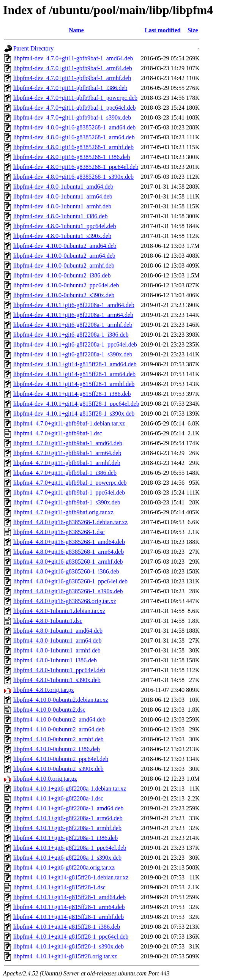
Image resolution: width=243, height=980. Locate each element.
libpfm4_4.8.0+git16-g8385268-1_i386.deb (66, 571)
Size (193, 30)
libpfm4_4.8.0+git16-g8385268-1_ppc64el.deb (70, 581)
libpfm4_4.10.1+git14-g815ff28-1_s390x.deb (69, 946)
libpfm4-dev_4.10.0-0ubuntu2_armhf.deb (64, 265)
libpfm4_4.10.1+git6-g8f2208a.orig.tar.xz (64, 867)
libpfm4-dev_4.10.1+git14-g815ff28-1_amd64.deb (75, 364)
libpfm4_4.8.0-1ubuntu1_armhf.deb (57, 650)
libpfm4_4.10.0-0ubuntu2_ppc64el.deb (61, 759)
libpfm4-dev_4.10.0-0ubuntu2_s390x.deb (64, 295)
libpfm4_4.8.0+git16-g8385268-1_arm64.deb (69, 552)
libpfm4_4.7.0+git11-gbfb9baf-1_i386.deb (65, 473)
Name (76, 30)
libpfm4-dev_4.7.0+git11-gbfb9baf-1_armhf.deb (72, 78)
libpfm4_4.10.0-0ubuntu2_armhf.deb (58, 739)
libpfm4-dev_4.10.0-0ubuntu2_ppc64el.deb (66, 285)
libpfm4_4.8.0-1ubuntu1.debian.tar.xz (59, 611)
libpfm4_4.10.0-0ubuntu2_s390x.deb (58, 769)
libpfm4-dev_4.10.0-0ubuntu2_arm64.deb (64, 256)
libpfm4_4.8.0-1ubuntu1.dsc (48, 621)
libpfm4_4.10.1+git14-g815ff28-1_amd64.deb (69, 897)
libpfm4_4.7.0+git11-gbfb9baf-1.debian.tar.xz (69, 423)
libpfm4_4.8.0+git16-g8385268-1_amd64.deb (69, 542)
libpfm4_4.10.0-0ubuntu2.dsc (49, 710)
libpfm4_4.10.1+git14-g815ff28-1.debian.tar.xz (71, 877)
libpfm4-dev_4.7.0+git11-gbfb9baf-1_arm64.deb (73, 68)
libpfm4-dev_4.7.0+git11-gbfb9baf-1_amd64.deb (73, 58)
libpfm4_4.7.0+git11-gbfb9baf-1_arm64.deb (67, 453)
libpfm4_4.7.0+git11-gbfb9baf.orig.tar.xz (63, 512)
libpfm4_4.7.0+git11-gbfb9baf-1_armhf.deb (67, 463)
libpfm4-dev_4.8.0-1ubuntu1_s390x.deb (62, 236)
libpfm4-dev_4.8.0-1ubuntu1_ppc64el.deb (65, 226)
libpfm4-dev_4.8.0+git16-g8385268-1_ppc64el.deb (76, 167)
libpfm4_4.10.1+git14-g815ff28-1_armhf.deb (69, 917)
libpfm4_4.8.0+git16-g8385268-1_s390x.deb (68, 591)
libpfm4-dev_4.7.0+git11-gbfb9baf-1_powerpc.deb (75, 98)
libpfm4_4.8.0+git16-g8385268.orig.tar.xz (65, 601)
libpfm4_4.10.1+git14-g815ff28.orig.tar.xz (65, 956)
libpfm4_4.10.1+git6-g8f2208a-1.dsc (58, 798)
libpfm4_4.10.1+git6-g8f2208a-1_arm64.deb (68, 818)
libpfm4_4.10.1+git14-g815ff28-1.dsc (59, 887)
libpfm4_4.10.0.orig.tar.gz (45, 779)
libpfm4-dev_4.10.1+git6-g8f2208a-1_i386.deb (71, 335)
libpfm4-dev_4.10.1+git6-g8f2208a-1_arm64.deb (73, 315)
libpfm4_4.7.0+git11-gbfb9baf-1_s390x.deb (67, 502)
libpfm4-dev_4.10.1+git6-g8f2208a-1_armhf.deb (73, 325)
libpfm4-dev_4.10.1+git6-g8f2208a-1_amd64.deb (74, 305)
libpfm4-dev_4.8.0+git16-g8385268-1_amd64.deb (74, 127)
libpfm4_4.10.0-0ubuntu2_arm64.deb (59, 729)
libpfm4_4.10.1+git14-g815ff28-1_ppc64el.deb (71, 937)
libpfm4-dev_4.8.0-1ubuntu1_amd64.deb (63, 187)
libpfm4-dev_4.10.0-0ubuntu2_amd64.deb (65, 246)
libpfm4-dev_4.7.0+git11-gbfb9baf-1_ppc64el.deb (75, 108)
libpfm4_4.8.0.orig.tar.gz (44, 690)
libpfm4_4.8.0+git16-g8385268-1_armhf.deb (68, 562)
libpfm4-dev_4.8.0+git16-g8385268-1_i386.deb (72, 157)
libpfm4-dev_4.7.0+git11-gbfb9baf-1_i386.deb (70, 88)
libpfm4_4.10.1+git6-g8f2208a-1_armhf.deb (67, 828)
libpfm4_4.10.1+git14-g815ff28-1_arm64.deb (69, 907)
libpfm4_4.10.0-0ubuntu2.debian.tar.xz (61, 700)
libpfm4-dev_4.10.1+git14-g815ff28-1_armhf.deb (74, 384)
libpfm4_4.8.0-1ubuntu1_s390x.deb (57, 680)
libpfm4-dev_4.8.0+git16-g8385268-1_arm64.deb (74, 137)
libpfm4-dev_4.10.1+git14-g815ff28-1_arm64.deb (74, 374)
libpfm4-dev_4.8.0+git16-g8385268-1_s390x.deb (73, 177)
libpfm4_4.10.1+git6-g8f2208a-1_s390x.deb (67, 858)
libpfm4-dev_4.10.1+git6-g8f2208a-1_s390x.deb (73, 354)
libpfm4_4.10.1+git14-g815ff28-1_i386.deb (67, 927)
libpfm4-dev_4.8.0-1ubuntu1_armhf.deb (62, 206)
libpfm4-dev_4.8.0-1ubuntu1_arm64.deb (63, 196)
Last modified (163, 30)
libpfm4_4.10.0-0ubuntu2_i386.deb (57, 749)
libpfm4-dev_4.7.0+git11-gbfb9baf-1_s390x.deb (72, 117)
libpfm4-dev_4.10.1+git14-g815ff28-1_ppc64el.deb (76, 404)
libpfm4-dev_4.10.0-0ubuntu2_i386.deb (62, 275)
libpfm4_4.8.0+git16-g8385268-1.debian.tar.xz (70, 522)
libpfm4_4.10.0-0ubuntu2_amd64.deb (59, 719)
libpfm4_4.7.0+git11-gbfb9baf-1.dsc (58, 433)
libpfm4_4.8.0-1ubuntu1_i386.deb (55, 660)
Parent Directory (33, 48)
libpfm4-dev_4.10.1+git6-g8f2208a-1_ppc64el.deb (75, 344)
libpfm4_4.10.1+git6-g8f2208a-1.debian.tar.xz (70, 789)
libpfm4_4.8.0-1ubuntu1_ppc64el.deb (59, 670)
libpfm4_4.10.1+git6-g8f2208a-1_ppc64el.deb (70, 848)
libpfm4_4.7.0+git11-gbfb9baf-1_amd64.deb (68, 443)
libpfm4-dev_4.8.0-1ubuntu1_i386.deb (60, 216)
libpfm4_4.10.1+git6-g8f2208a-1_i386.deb (65, 838)
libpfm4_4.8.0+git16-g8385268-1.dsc (59, 532)
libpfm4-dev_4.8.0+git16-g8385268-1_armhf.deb (73, 147)
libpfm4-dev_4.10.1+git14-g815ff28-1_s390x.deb (74, 414)
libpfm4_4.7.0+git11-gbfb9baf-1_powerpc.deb (70, 483)
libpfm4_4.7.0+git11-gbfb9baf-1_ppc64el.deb (69, 492)
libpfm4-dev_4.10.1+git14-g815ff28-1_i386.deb (72, 394)
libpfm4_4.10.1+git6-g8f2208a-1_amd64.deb (68, 808)
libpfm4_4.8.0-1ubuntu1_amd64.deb (58, 631)
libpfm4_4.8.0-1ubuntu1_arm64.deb (57, 640)
